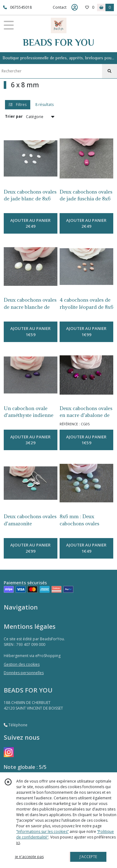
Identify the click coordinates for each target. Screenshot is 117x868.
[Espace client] (75, 7)
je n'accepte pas (29, 857)
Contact (60, 7)
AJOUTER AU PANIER (30, 224)
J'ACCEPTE (88, 857)
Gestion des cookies (22, 664)
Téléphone (16, 725)
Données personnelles (24, 673)
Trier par (14, 116)
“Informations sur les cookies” (42, 831)
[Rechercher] (110, 71)
